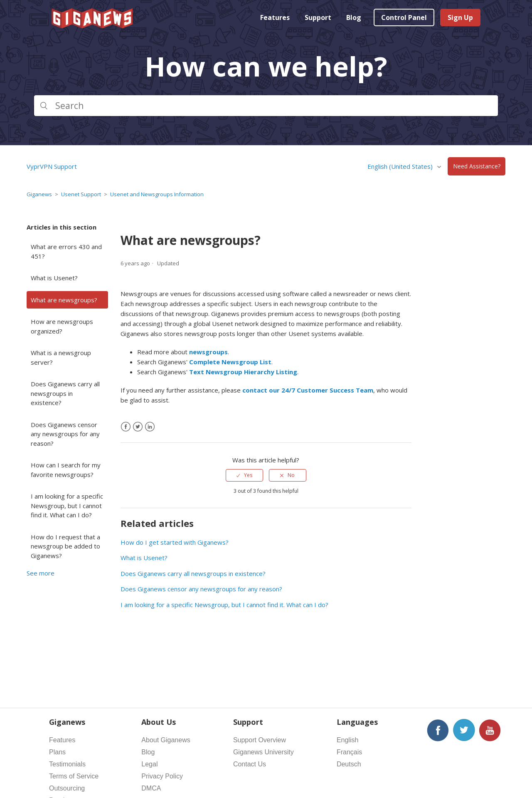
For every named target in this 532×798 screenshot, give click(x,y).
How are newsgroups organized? (62, 326)
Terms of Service (74, 776)
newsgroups (208, 352)
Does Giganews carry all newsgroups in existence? (65, 393)
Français (349, 752)
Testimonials (67, 764)
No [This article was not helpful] (291, 475)
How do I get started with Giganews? (175, 542)
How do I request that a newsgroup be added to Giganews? (65, 546)
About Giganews (166, 740)
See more (41, 573)
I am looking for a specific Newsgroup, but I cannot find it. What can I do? (67, 505)
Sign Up (460, 17)
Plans (57, 752)
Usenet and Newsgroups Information (157, 194)
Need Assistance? (477, 167)
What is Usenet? (54, 278)
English (347, 740)
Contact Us (250, 764)
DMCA (151, 788)
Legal (149, 764)
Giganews (39, 194)
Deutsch (349, 764)
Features (275, 17)
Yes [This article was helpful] (248, 475)
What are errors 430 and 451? (66, 251)
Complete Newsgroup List (230, 362)
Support (318, 17)
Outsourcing (67, 788)
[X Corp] (138, 427)
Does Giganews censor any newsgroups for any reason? (65, 434)
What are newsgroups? (64, 300)
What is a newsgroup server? (61, 357)
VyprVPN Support (52, 166)
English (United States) (401, 166)
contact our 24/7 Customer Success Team (308, 390)
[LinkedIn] (150, 427)
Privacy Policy (162, 776)
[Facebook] (126, 427)
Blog (354, 17)
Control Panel (404, 17)
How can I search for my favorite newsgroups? (66, 470)
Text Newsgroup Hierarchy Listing (243, 372)
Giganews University (264, 752)
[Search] (266, 106)
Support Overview (260, 740)
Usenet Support (81, 194)
